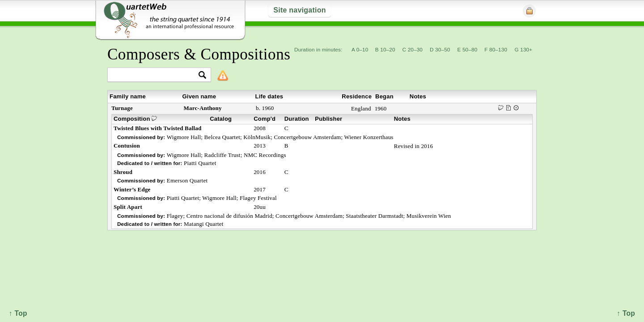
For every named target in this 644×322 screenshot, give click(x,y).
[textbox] (155, 75)
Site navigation (299, 10)
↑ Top (626, 313)
